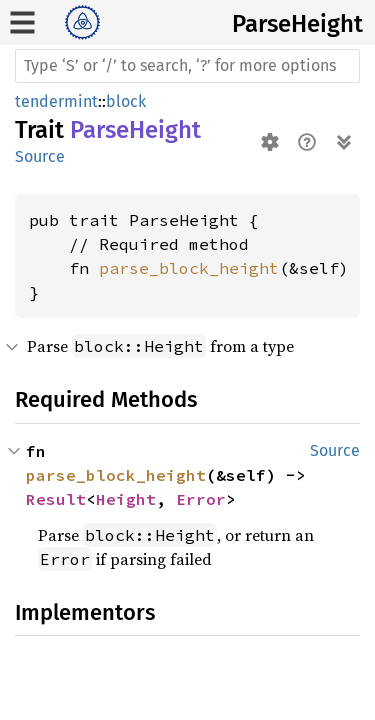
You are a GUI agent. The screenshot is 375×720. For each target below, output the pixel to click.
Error (201, 499)
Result (56, 499)
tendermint (56, 101)
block (126, 101)
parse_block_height (189, 268)
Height (126, 499)
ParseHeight (297, 24)
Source (40, 156)
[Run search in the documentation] (187, 66)
